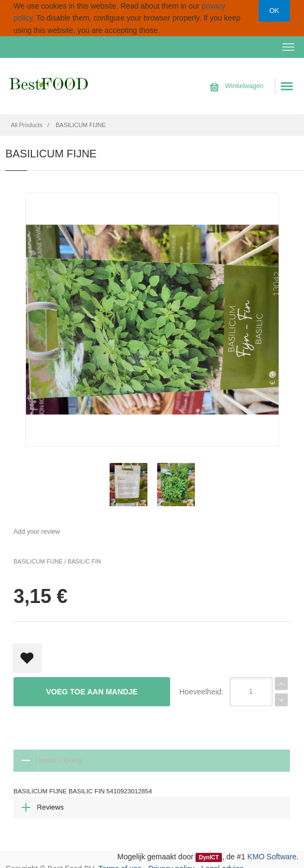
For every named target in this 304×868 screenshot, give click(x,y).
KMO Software (272, 850)
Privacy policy (172, 862)
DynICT (209, 850)
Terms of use (120, 862)
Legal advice (223, 862)
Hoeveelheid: (201, 692)
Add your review (37, 532)
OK (274, 11)
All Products (27, 125)
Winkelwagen (237, 86)
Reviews (102, 760)
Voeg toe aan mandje (92, 692)
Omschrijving (46, 760)
